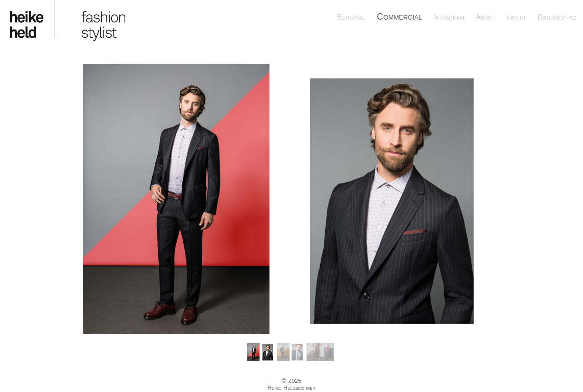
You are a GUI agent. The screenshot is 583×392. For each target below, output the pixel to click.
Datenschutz (557, 17)
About (485, 17)
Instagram (449, 17)
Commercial (399, 16)
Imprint (516, 17)
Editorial (351, 17)
